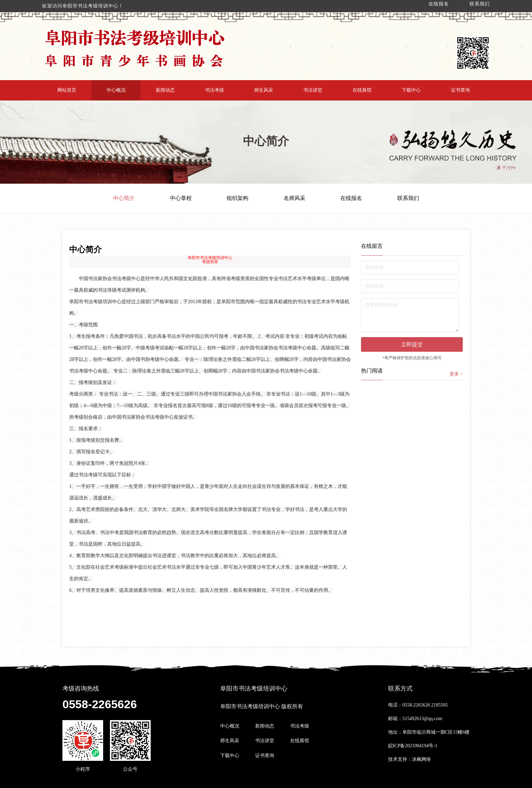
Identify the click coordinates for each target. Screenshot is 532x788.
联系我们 (480, 4)
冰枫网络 (421, 759)
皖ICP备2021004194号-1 (413, 746)
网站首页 (67, 90)
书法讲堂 (313, 90)
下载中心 (411, 90)
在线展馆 (362, 90)
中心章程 (181, 198)
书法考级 (214, 90)
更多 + (456, 374)
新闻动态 (165, 90)
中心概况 (116, 90)
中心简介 (124, 198)
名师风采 (294, 198)
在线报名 (439, 4)
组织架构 (237, 198)
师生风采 (264, 90)
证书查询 (460, 90)
